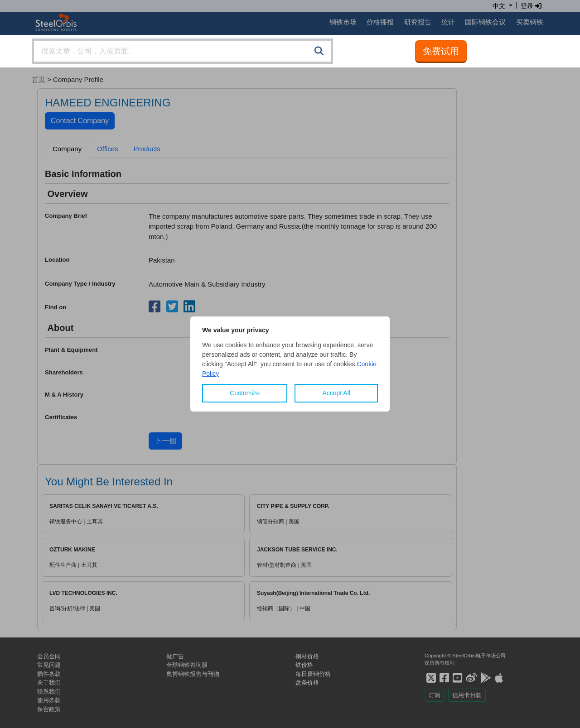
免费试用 (441, 51)
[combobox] (182, 51)
